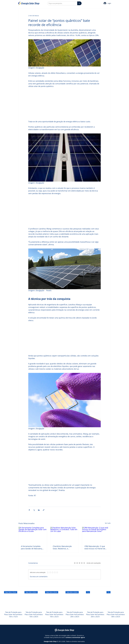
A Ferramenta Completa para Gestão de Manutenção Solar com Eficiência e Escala (33, 547)
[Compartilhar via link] (44, 510)
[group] (64, 607)
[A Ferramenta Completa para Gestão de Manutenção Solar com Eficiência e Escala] (33, 535)
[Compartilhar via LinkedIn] (39, 510)
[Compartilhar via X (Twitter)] (34, 510)
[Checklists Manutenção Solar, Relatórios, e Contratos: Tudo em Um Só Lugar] (65, 535)
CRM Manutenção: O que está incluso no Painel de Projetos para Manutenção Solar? (95, 547)
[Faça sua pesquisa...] (61, 3)
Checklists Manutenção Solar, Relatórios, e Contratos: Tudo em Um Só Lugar (64, 547)
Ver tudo (108, 523)
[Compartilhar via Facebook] (29, 510)
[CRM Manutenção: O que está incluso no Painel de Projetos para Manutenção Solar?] (96, 535)
